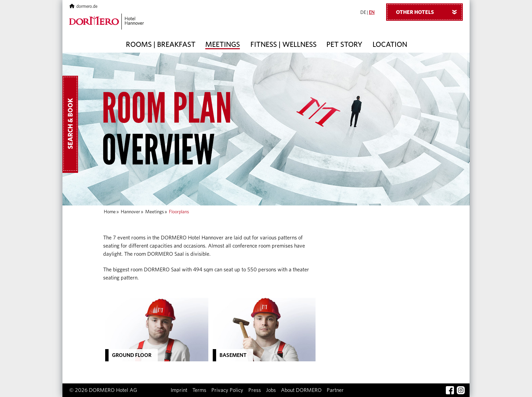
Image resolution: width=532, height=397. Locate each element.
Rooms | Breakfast (161, 44)
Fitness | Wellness (283, 44)
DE (363, 13)
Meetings (223, 44)
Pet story (344, 44)
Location (390, 44)
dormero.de (83, 7)
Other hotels (429, 12)
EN (372, 13)
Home (110, 212)
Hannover (130, 212)
